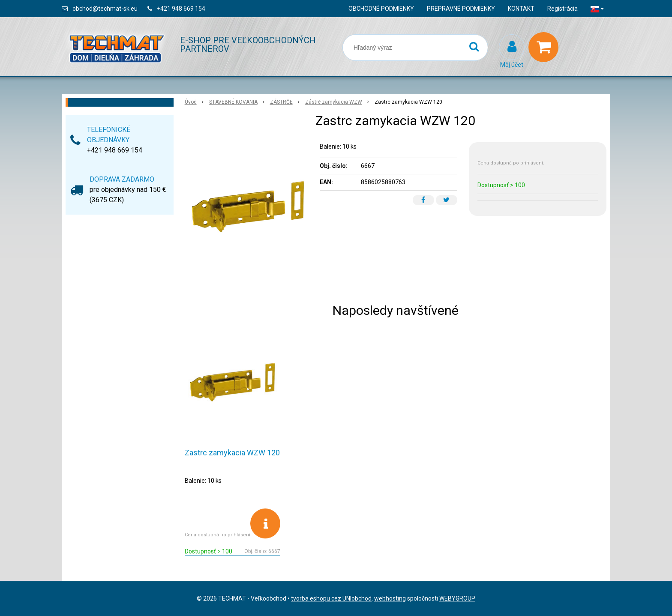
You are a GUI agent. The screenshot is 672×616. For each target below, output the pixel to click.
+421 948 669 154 (181, 9)
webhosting (390, 598)
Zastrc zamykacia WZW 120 (232, 453)
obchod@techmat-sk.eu (105, 9)
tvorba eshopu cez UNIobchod (331, 598)
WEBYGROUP (457, 598)
